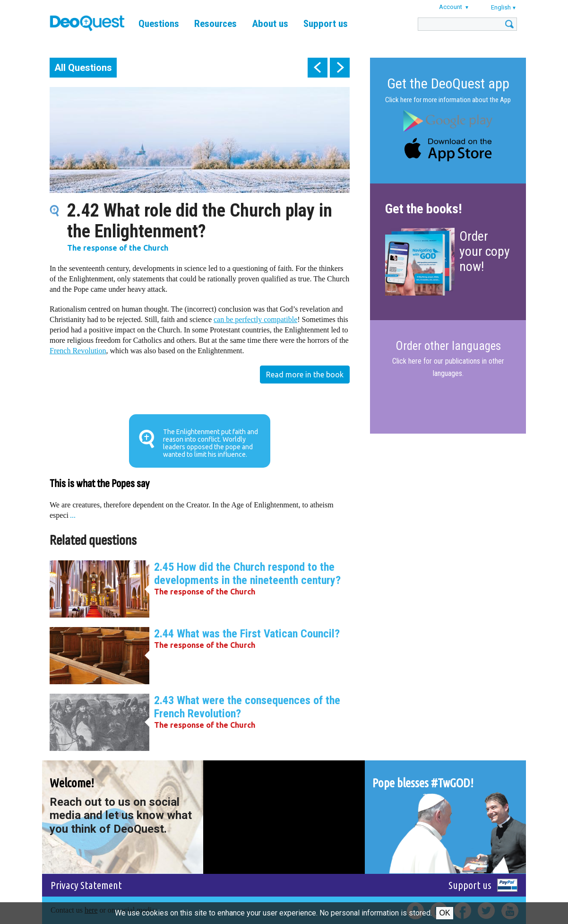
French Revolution (78, 351)
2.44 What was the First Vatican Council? (247, 634)
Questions (159, 24)
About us (270, 24)
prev (318, 68)
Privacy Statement (86, 885)
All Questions (83, 68)
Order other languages (448, 346)
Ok (444, 913)
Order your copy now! (485, 251)
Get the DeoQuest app (448, 83)
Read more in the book (305, 375)
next (340, 68)
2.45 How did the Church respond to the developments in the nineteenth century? (247, 574)
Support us (326, 24)
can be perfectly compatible (255, 319)
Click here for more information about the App (448, 100)
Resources (215, 24)
